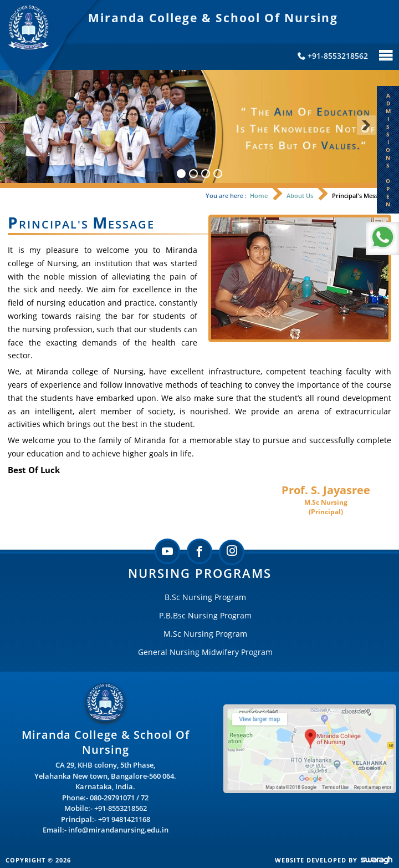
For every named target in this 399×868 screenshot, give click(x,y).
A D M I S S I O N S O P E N (388, 150)
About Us (300, 196)
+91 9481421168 (124, 819)
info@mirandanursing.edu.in (118, 830)
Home (259, 196)
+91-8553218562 (121, 808)
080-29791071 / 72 (119, 798)
